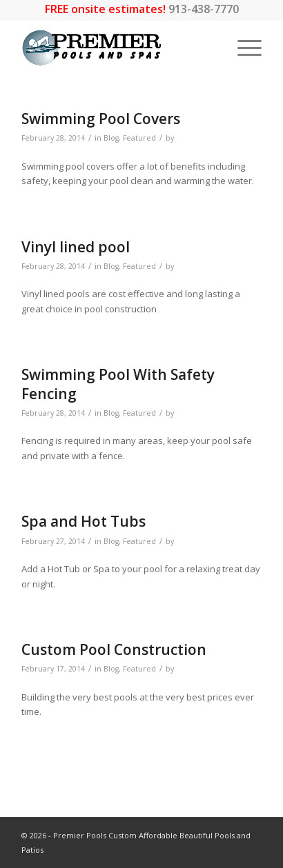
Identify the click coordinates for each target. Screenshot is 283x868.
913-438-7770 (204, 9)
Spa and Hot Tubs (84, 521)
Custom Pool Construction (114, 649)
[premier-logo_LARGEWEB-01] (118, 48)
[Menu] (243, 48)
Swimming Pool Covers (101, 119)
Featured (139, 138)
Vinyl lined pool (76, 247)
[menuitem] (243, 48)
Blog (111, 138)
